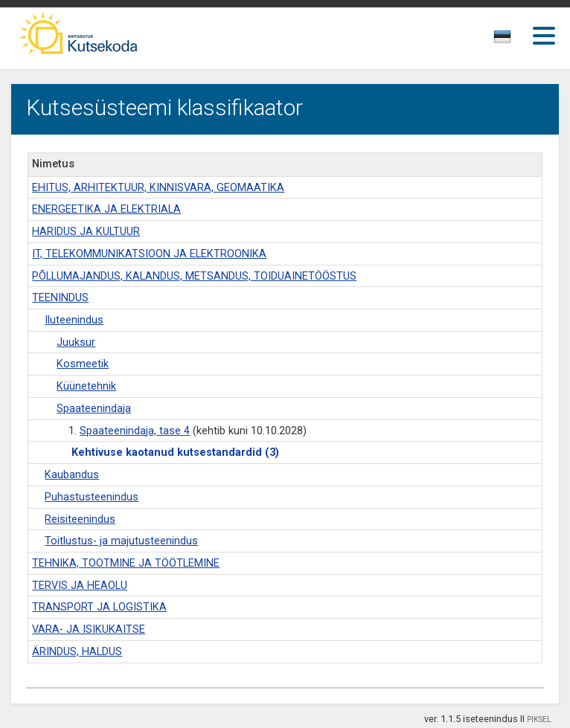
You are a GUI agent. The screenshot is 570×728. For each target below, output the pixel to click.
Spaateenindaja (94, 409)
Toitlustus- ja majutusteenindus (121, 541)
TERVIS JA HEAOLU (80, 586)
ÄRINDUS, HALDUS (77, 652)
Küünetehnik (86, 386)
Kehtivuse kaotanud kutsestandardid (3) (175, 452)
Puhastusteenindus (92, 497)
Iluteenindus (74, 320)
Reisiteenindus (80, 519)
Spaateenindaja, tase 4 (135, 431)
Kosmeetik (83, 364)
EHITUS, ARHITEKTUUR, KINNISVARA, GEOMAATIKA (158, 188)
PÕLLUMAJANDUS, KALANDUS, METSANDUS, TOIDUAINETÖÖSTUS (194, 276)
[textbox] (500, 39)
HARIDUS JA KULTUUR (86, 232)
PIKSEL (539, 719)
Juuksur (76, 342)
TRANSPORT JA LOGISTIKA (99, 607)
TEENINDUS (60, 298)
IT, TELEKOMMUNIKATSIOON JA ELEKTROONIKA (149, 254)
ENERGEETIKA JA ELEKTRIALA (106, 209)
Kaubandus (72, 475)
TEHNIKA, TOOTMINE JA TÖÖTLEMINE (126, 563)
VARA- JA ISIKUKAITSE (89, 629)
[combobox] (503, 41)
